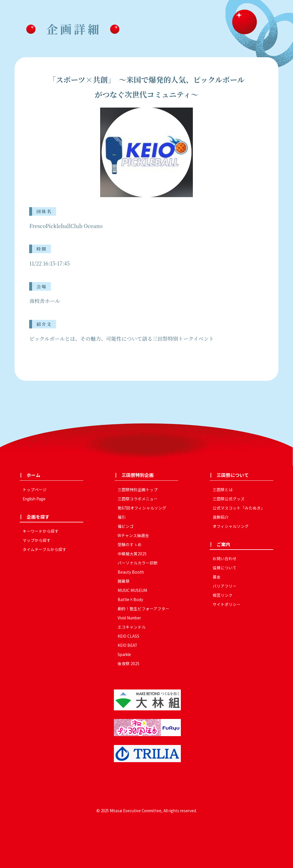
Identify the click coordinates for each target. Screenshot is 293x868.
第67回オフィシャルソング (142, 508)
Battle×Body (130, 599)
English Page (34, 499)
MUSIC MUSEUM (132, 590)
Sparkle (124, 654)
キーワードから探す (41, 531)
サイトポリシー (227, 604)
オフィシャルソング (231, 526)
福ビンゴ (126, 526)
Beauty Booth (131, 572)
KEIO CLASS (128, 636)
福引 (122, 517)
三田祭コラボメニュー (138, 499)
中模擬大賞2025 (132, 554)
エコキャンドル (132, 627)
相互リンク (223, 595)
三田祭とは (223, 490)
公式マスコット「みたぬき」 (239, 508)
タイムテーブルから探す (44, 549)
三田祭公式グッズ (229, 499)
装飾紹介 (221, 517)
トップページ (35, 490)
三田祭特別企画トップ (138, 490)
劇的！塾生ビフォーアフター (143, 609)
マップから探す (37, 540)
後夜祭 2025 (129, 663)
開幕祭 (124, 581)
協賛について (225, 568)
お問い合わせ (225, 558)
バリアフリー (225, 586)
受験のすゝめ (130, 544)
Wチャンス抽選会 (133, 535)
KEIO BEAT (127, 645)
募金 (217, 577)
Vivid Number (129, 618)
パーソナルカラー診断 (138, 563)
